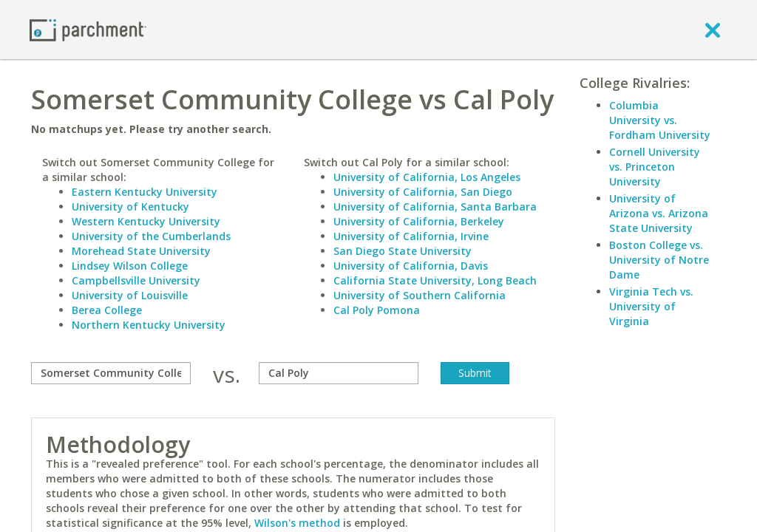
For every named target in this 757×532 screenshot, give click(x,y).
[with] (339, 373)
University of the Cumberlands (151, 236)
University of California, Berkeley (419, 221)
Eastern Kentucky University (145, 192)
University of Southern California (420, 295)
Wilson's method (297, 523)
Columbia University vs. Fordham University (660, 120)
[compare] (111, 373)
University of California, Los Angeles (427, 177)
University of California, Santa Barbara (435, 207)
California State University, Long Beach (435, 280)
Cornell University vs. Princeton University (655, 167)
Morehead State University (141, 251)
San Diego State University (403, 251)
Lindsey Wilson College (130, 266)
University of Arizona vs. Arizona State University (659, 213)
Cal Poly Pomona (377, 310)
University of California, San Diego (423, 192)
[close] (713, 30)
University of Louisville (130, 295)
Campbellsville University (136, 280)
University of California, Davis (411, 266)
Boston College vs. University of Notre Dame (659, 260)
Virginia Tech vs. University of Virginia (651, 306)
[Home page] (88, 29)
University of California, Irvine (411, 236)
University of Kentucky (130, 207)
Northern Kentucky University (149, 325)
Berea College (107, 310)
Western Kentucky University (146, 221)
